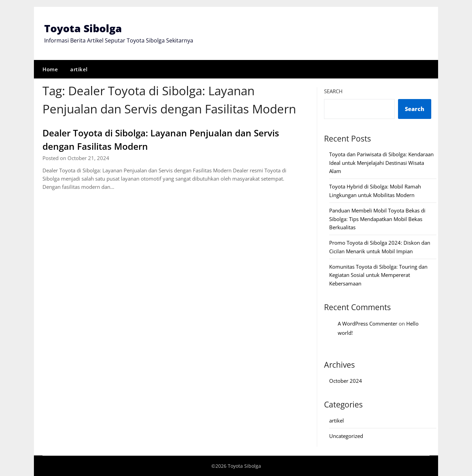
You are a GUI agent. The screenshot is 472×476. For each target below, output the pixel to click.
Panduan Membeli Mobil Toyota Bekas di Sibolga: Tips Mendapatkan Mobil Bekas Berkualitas (377, 218)
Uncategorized (346, 436)
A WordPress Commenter (368, 323)
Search (333, 91)
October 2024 (346, 380)
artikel (79, 69)
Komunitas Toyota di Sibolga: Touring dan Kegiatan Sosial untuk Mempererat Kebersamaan (378, 275)
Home (50, 69)
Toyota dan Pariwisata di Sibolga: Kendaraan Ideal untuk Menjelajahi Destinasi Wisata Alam (381, 162)
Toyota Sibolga (83, 28)
